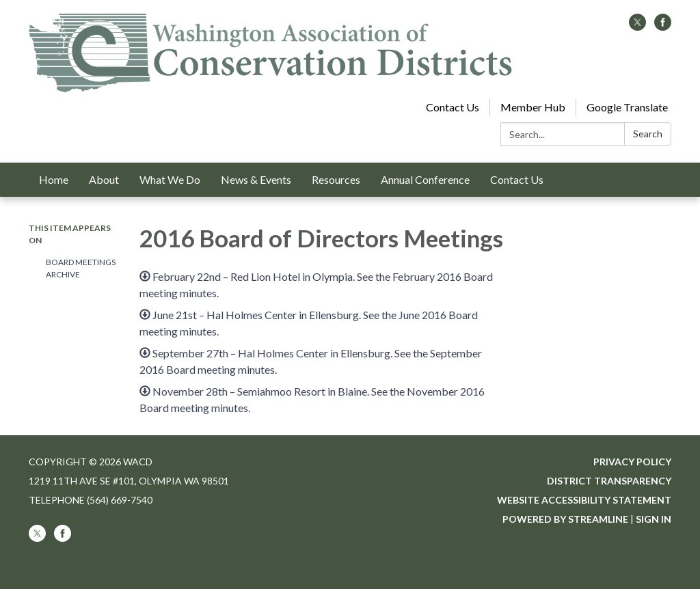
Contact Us (453, 107)
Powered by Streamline (565, 519)
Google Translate (627, 107)
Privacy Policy (632, 462)
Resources (336, 179)
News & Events (256, 179)
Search (648, 134)
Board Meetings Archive (81, 268)
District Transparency (609, 481)
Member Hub (533, 107)
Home (54, 179)
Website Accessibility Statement (584, 500)
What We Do (170, 179)
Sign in (654, 519)
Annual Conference (425, 179)
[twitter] (637, 26)
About (104, 179)
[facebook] (663, 26)
